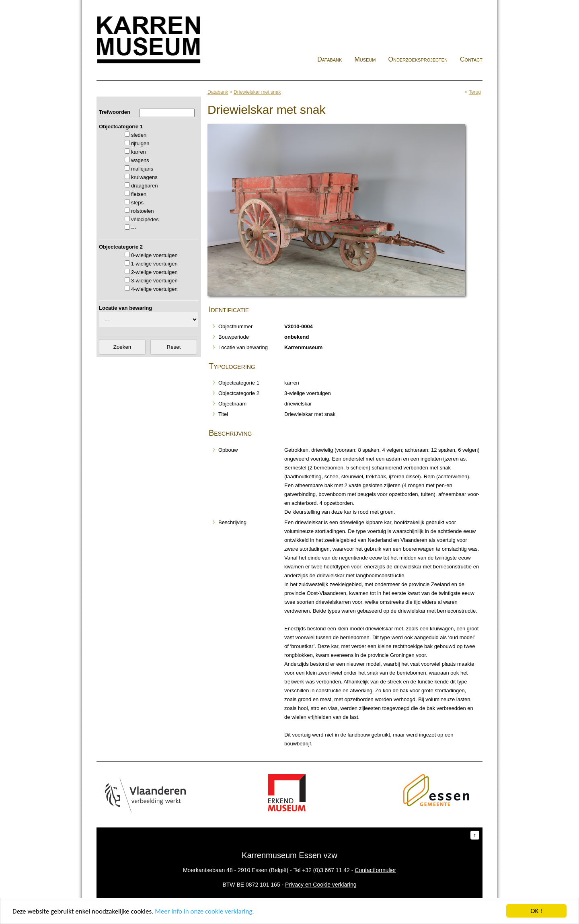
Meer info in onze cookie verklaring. (204, 912)
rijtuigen (140, 143)
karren (139, 152)
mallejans (142, 169)
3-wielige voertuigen (154, 281)
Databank (330, 59)
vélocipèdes (145, 219)
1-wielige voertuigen (154, 264)
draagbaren (145, 186)
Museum (365, 59)
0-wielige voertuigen (154, 255)
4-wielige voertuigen (154, 289)
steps (137, 203)
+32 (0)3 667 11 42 (326, 870)
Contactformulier (375, 870)
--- (134, 228)
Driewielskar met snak (257, 92)
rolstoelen (142, 211)
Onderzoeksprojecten (418, 59)
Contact (471, 59)
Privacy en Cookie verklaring (321, 885)
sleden (139, 135)
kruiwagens (144, 177)
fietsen (139, 194)
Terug (475, 92)
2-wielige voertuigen (154, 272)
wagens (140, 160)
